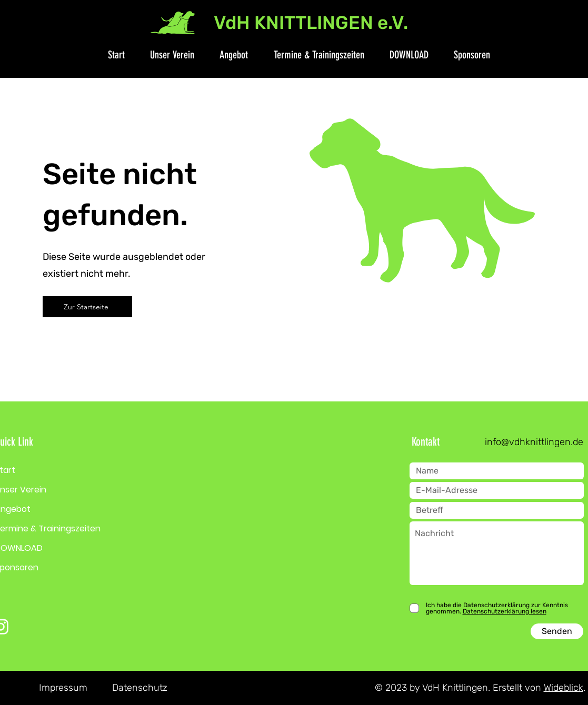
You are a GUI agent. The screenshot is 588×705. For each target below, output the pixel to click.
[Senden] (557, 631)
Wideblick (564, 688)
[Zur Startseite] (87, 307)
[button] (167, 55)
